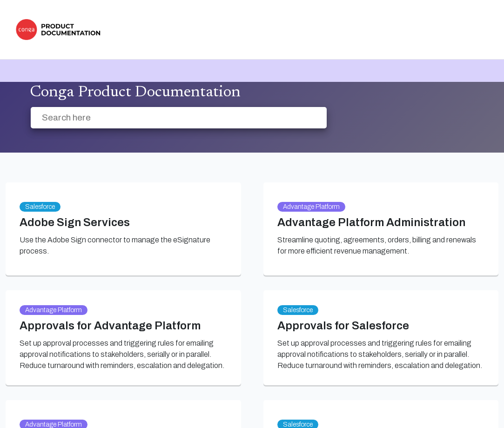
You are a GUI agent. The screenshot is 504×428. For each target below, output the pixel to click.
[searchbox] (310, 118)
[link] (60, 30)
